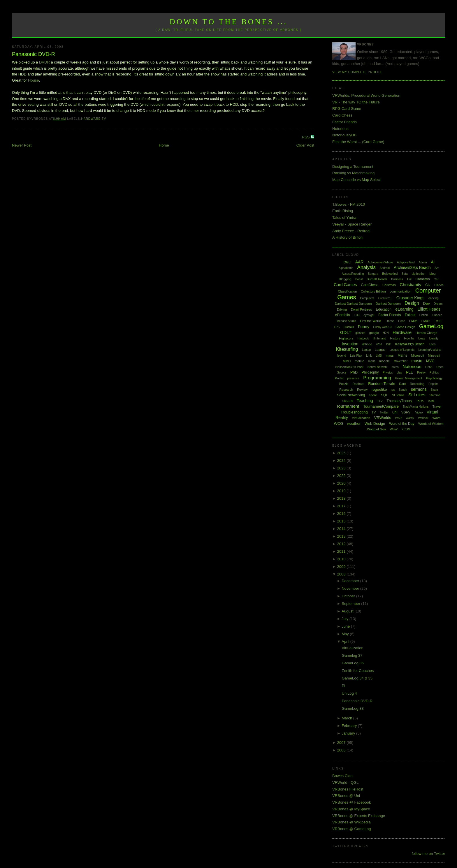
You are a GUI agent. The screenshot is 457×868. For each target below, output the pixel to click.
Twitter (384, 412)
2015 (342, 521)
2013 (342, 536)
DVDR (44, 62)
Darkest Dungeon (388, 304)
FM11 (438, 321)
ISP (389, 344)
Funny (364, 327)
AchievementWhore (380, 262)
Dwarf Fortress (361, 309)
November (351, 588)
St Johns (398, 395)
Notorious (340, 129)
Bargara (373, 274)
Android (385, 268)
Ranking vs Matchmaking (353, 173)
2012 (342, 544)
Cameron (422, 279)
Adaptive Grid (406, 262)
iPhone (367, 344)
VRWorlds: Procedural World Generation (366, 95)
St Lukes (417, 395)
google (374, 333)
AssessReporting (353, 274)
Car (436, 279)
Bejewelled (390, 274)
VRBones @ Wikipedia (351, 822)
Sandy (403, 390)
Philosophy (370, 372)
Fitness (389, 321)
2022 (342, 476)
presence (353, 378)
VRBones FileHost (348, 789)
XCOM (406, 429)
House (34, 80)
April (346, 641)
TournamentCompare (381, 406)
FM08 (413, 321)
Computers (367, 298)
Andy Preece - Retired (351, 231)
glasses (360, 333)
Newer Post (22, 145)
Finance (437, 315)
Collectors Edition (373, 291)
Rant (402, 384)
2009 (342, 567)
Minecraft (434, 356)
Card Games (345, 285)
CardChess (370, 285)
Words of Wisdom (431, 424)
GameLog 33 (353, 708)
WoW (394, 429)
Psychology (434, 378)
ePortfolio (343, 315)
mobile (359, 361)
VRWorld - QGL (346, 782)
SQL (384, 395)
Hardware (91, 119)
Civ (428, 285)
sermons (419, 389)
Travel (437, 406)
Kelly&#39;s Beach (410, 344)
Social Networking (351, 395)
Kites (432, 344)
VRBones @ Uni (346, 796)
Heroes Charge (427, 333)
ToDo (420, 401)
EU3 (357, 315)
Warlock (423, 418)
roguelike (379, 389)
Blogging (345, 279)
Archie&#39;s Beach (412, 267)
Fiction (424, 315)
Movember (401, 361)
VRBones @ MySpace (351, 809)
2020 (342, 483)
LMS (379, 356)
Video (419, 412)
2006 (342, 750)
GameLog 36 (353, 663)
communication (400, 291)
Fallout (410, 315)
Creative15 (385, 298)
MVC (430, 361)
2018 (342, 498)
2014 (342, 529)
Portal (339, 378)
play (399, 373)
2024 (342, 461)
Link (369, 355)
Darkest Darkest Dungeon (353, 304)
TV (104, 119)
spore (373, 395)
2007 (342, 743)
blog (433, 274)
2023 (342, 468)
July (346, 619)
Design (412, 303)
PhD (354, 372)
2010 (342, 559)
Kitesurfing (347, 349)
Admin (423, 262)
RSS (306, 137)
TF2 (380, 401)
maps (390, 355)
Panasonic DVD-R (34, 54)
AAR (360, 262)
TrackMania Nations (416, 407)
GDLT (346, 332)
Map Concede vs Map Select (356, 180)
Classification (348, 291)
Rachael (358, 384)
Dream (438, 304)
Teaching (365, 401)
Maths (402, 355)
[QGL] (347, 262)
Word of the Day (402, 424)
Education (384, 309)
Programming (377, 378)
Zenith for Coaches (358, 671)
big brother (419, 274)
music (417, 361)
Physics (388, 373)
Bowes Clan (342, 776)
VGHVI (406, 412)
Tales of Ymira (344, 218)
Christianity (410, 285)
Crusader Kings (411, 298)
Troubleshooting (354, 412)
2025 (342, 453)
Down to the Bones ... (229, 22)
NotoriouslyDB (344, 135)
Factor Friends (344, 122)
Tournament (348, 406)
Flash (402, 321)
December (351, 581)
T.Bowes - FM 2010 (349, 204)
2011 (342, 551)
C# (409, 279)
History (395, 338)
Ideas (421, 338)
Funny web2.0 (383, 327)
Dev (427, 303)
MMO (347, 361)
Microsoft (418, 355)
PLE (410, 372)
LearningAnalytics (430, 350)
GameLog (431, 326)
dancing (434, 298)
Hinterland (379, 338)
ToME (431, 401)
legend (342, 356)
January (349, 733)
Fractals (349, 327)
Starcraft (435, 395)
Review (362, 390)
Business (397, 279)
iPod (379, 344)
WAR (398, 418)
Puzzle (344, 384)
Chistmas (389, 285)
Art (437, 268)
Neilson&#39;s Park (349, 367)
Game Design (405, 327)
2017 (342, 506)
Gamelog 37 (352, 655)
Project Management (409, 378)
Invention (350, 344)
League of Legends (402, 350)
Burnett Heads (377, 279)
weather (354, 424)
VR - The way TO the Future (356, 102)
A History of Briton (347, 237)
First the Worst (370, 321)
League (380, 350)
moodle (384, 361)
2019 (342, 491)
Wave (437, 418)
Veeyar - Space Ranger (352, 224)
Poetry (421, 373)
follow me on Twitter (428, 854)
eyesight (369, 315)
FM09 (426, 321)
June (346, 626)
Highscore (346, 338)
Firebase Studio (346, 321)
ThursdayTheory (399, 401)
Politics (434, 373)
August (348, 611)
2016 (342, 514)
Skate (434, 390)
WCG (338, 424)
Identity (434, 338)
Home (164, 145)
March (347, 718)
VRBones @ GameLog (351, 829)
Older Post (305, 145)
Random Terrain (382, 384)
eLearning (405, 309)
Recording (417, 384)
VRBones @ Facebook (351, 802)
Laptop (367, 350)
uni (395, 412)
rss (393, 390)
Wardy (410, 418)
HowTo (409, 338)
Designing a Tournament (353, 167)
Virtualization (361, 418)
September (351, 604)
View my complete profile (357, 72)
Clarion (439, 285)
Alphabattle (346, 268)
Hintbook (363, 338)
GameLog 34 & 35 (357, 678)
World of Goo (376, 429)
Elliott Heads (429, 309)
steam (348, 401)
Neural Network (378, 367)
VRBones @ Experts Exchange (359, 816)
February (350, 726)
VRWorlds (383, 418)
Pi (344, 686)
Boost (359, 279)
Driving (342, 309)
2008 (342, 574)
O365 (429, 367)
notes (395, 367)
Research (346, 390)
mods (372, 361)
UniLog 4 (349, 693)
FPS (337, 327)
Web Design (375, 424)
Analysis (367, 267)
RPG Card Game (347, 109)
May (346, 634)
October (349, 596)
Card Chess (342, 115)
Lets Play (356, 356)
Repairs (433, 384)
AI (433, 262)
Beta (405, 274)
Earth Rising (343, 211)
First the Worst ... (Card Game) (358, 142)
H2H (386, 333)
